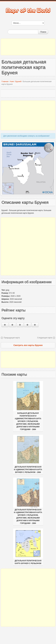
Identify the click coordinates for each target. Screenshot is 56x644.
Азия (12, 81)
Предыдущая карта (12, 338)
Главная (5, 81)
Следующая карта (45, 338)
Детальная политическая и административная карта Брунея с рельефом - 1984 (28, 470)
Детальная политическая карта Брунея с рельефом (28, 562)
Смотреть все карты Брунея (28, 345)
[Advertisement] (28, 47)
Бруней (18, 81)
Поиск (43, 32)
